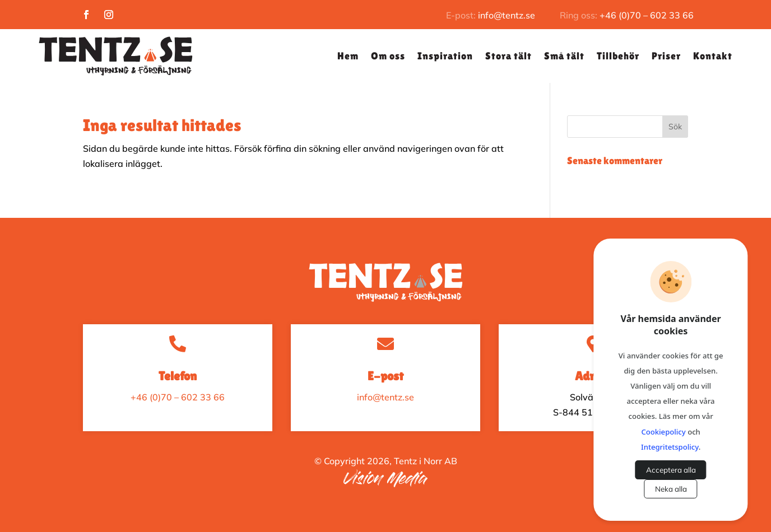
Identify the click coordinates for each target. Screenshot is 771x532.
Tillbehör (618, 56)
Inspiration (445, 56)
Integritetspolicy (670, 447)
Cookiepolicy (663, 432)
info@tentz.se (507, 15)
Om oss (388, 56)
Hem (348, 56)
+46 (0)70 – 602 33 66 (647, 15)
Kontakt (713, 56)
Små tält (564, 56)
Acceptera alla (671, 470)
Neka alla (671, 489)
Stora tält (508, 56)
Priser (666, 56)
